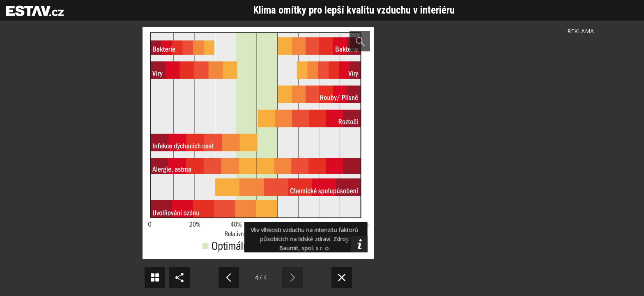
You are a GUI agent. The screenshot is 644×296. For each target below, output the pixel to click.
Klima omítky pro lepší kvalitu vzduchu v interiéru (354, 10)
